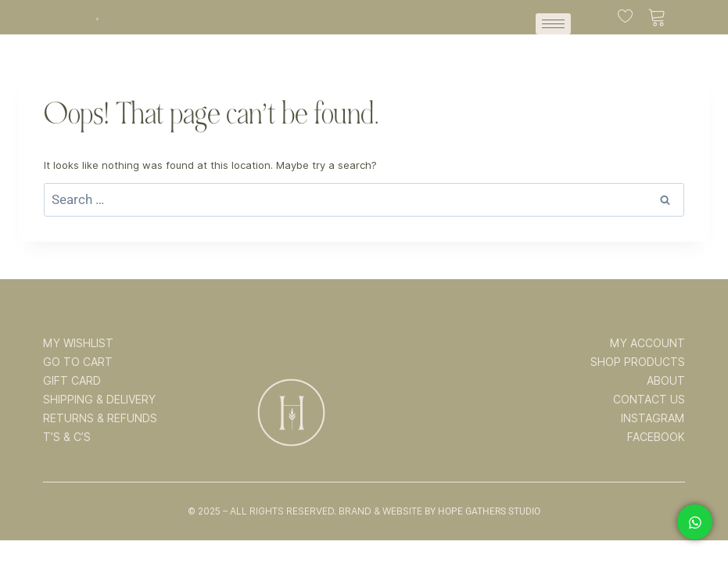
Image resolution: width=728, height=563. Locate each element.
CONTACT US (649, 400)
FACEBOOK (656, 437)
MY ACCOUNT (647, 343)
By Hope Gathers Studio (482, 511)
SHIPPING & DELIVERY (99, 400)
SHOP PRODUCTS (638, 362)
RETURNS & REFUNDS (100, 418)
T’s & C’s (67, 437)
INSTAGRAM (653, 418)
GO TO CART (78, 362)
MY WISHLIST (78, 343)
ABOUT (666, 381)
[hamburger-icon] (553, 24)
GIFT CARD (72, 381)
